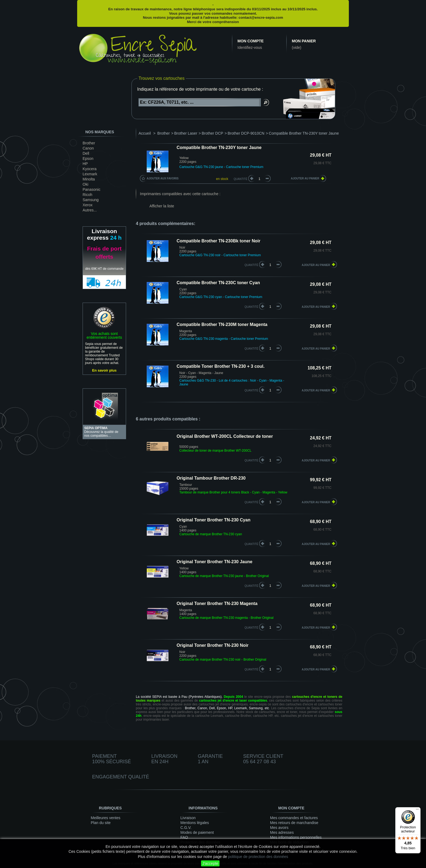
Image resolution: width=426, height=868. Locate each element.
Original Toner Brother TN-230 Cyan (214, 520)
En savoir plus (104, 370)
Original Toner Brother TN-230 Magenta (217, 604)
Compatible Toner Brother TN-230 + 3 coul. (221, 366)
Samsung (91, 200)
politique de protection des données (258, 857)
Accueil (145, 133)
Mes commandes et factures (294, 818)
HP (85, 164)
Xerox (88, 205)
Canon (88, 148)
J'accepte (210, 863)
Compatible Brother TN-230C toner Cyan (218, 283)
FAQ (184, 837)
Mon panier (304, 41)
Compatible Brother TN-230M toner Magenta (222, 324)
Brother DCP (212, 133)
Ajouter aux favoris (163, 178)
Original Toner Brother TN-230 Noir (213, 645)
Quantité (241, 179)
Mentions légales (195, 823)
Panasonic (91, 189)
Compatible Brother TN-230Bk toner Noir (218, 241)
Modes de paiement (197, 832)
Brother (89, 143)
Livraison (188, 818)
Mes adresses (282, 832)
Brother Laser (186, 133)
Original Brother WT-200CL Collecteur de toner (225, 436)
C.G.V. (186, 828)
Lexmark (90, 174)
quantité (251, 265)
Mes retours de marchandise (294, 823)
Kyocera (90, 169)
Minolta (89, 179)
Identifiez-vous (250, 47)
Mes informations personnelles (296, 837)
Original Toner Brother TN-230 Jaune (214, 562)
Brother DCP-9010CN (246, 133)
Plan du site (101, 823)
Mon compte (250, 41)
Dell (86, 153)
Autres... (90, 210)
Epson (88, 159)
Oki (85, 184)
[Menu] (417, 810)
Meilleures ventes (106, 818)
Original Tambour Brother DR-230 (211, 478)
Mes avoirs (279, 828)
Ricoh (87, 195)
